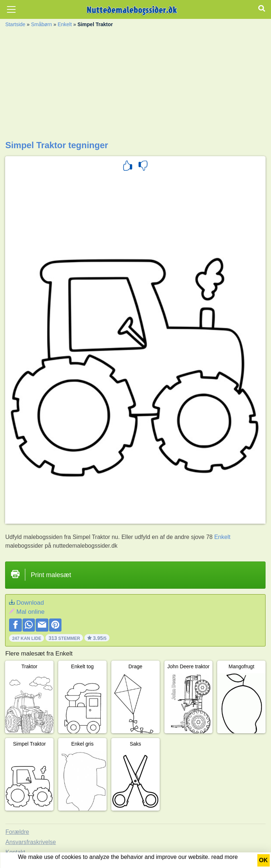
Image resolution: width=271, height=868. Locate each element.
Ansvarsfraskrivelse (31, 842)
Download (30, 603)
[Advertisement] (135, 86)
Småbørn (41, 24)
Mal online (31, 612)
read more (225, 857)
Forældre (17, 832)
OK (263, 860)
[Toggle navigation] (11, 9)
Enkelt (65, 24)
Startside (15, 24)
